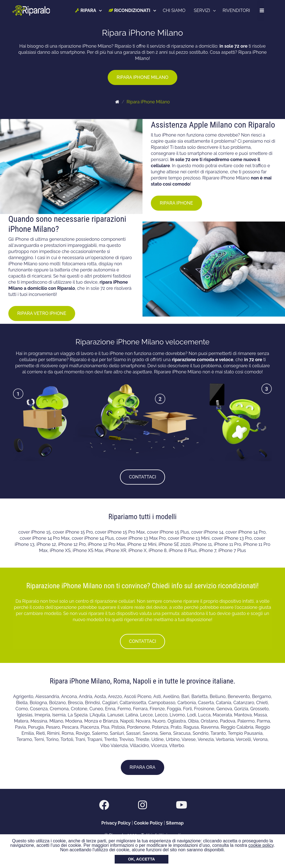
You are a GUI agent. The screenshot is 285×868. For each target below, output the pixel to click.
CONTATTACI (142, 477)
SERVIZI (202, 10)
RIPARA (86, 10)
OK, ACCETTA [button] (142, 859)
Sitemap (175, 823)
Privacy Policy (116, 823)
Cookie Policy (148, 823)
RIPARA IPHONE (176, 203)
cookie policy (261, 845)
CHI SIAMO (175, 10)
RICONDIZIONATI (130, 10)
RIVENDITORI (237, 10)
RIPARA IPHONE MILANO (142, 77)
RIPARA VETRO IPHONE (42, 313)
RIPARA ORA (143, 767)
